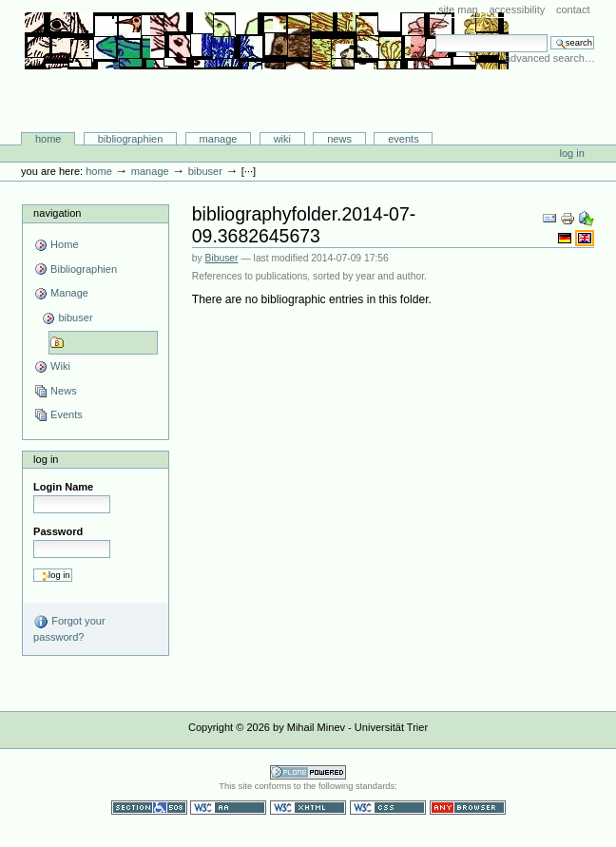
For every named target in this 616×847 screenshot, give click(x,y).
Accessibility (517, 10)
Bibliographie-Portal (267, 92)
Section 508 (149, 808)
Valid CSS (388, 808)
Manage (219, 139)
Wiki (282, 139)
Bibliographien (131, 139)
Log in (572, 153)
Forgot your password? (69, 628)
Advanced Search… (550, 58)
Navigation (57, 213)
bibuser (205, 171)
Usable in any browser (468, 808)
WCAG (228, 808)
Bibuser (222, 258)
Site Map (458, 10)
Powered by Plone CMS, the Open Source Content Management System (308, 772)
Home (48, 139)
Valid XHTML (308, 808)
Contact (573, 10)
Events (404, 139)
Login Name (63, 487)
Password (58, 531)
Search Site (435, 34)
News (339, 139)
